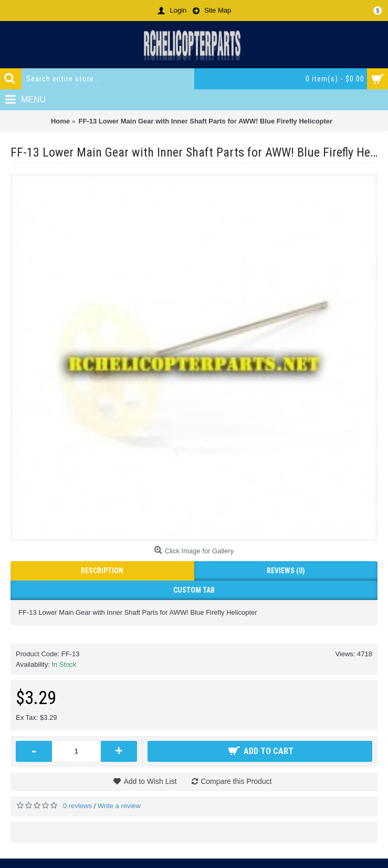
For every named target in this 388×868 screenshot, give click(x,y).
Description (102, 571)
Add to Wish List (150, 781)
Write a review (119, 806)
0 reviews (77, 806)
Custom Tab (194, 590)
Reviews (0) (286, 571)
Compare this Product (236, 781)
